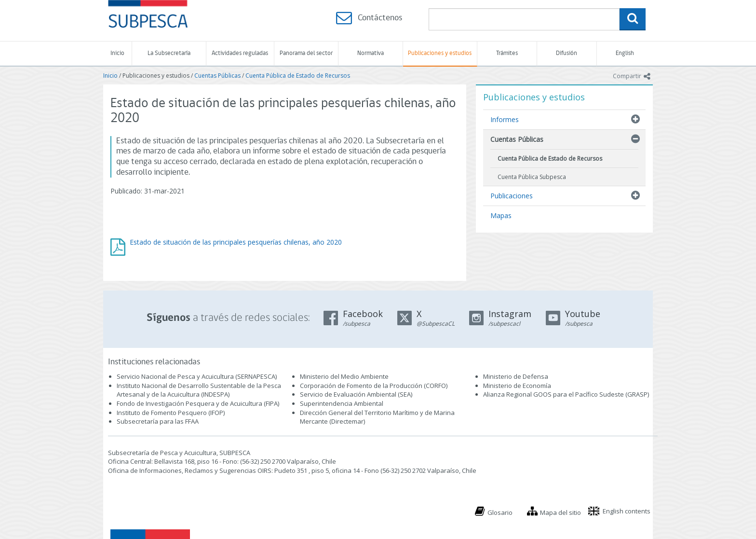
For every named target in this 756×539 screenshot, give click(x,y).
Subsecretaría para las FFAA (158, 421)
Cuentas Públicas (217, 76)
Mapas (501, 215)
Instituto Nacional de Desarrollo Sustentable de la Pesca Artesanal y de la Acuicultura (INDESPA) (199, 390)
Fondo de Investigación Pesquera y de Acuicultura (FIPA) (198, 403)
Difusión (567, 53)
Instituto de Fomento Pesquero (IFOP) (171, 413)
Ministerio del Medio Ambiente (344, 376)
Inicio (117, 53)
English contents (627, 511)
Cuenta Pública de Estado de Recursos (298, 76)
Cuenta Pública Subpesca (532, 177)
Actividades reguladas (240, 53)
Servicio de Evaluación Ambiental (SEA (355, 394)
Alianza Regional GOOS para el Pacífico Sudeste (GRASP (565, 394)
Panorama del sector (306, 53)
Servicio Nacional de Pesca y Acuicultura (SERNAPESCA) (197, 376)
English (625, 53)
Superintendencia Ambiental (342, 403)
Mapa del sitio (560, 512)
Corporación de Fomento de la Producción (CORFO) (374, 386)
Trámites (507, 53)
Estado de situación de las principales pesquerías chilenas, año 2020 (236, 242)
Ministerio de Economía (517, 386)
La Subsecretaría (169, 53)
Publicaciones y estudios (440, 53)
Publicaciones (512, 196)
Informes (505, 119)
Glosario (500, 512)
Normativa (371, 53)
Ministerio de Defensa (516, 376)
